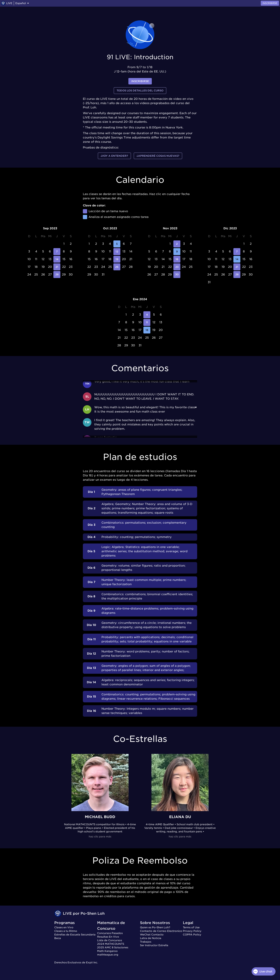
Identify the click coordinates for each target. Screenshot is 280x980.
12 (117, 252)
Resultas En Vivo (108, 937)
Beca (58, 938)
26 (117, 267)
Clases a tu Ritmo (66, 931)
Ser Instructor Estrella (154, 945)
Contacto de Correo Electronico (161, 931)
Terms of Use (191, 927)
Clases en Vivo (64, 927)
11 (147, 322)
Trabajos (146, 942)
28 (57, 275)
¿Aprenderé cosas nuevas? (158, 156)
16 (177, 259)
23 (177, 267)
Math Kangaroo (107, 951)
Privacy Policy (192, 931)
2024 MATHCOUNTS (111, 944)
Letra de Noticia (151, 938)
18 (147, 330)
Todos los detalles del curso (140, 91)
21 (57, 267)
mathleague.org (108, 955)
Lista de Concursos (110, 940)
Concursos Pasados (110, 933)
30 (177, 275)
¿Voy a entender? (114, 156)
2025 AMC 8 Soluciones (113, 947)
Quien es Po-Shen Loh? (155, 927)
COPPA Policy (192, 935)
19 (117, 259)
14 (57, 259)
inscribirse (140, 81)
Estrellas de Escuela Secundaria (75, 935)
